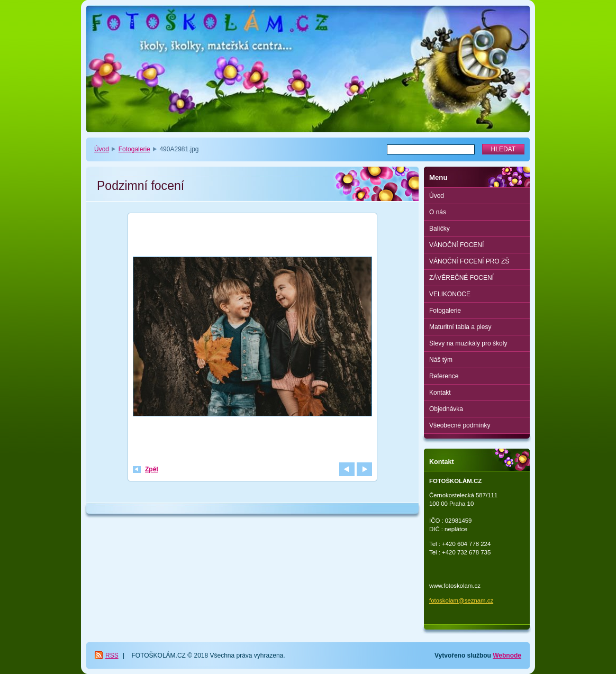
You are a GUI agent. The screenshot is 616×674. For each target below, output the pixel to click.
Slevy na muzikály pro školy (468, 343)
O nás (438, 212)
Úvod (102, 149)
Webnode (507, 655)
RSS (112, 655)
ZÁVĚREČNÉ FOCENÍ (461, 278)
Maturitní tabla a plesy (460, 327)
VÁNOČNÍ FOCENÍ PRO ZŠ (469, 261)
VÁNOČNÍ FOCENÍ (456, 245)
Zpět (152, 469)
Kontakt (440, 393)
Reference (444, 376)
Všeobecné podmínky (460, 425)
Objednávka (446, 409)
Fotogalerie (134, 149)
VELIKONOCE (450, 294)
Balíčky (440, 229)
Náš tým (441, 360)
